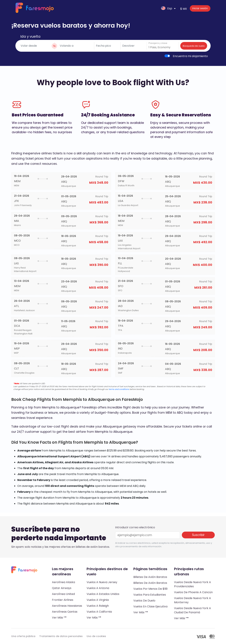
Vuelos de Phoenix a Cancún (193, 592)
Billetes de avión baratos (150, 577)
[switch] (167, 56)
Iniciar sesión (200, 8)
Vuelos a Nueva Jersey (102, 582)
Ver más (59, 618)
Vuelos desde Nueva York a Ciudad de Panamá (192, 610)
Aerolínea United (63, 594)
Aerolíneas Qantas (65, 612)
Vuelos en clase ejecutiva (150, 606)
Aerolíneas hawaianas (67, 606)
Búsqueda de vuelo (194, 46)
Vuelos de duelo (144, 601)
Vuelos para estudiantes (150, 595)
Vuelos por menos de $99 (150, 589)
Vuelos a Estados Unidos (103, 594)
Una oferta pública (23, 636)
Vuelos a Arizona (98, 588)
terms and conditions (119, 389)
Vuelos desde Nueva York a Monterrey (192, 600)
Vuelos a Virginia (98, 600)
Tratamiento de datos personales (61, 636)
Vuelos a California (99, 612)
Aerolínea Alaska (63, 582)
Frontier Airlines (63, 600)
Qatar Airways (62, 588)
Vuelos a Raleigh (98, 606)
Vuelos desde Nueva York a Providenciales (192, 584)
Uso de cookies (96, 636)
